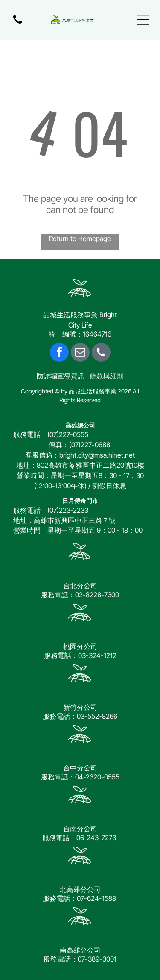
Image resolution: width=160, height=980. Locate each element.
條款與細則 (107, 376)
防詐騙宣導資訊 (61, 376)
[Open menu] (143, 20)
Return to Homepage (80, 239)
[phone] (101, 353)
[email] (80, 353)
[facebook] (59, 353)
